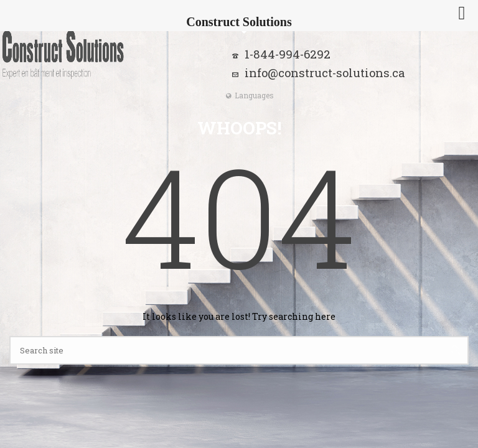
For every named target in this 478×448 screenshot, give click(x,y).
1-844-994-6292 (288, 54)
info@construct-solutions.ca (325, 73)
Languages (250, 95)
